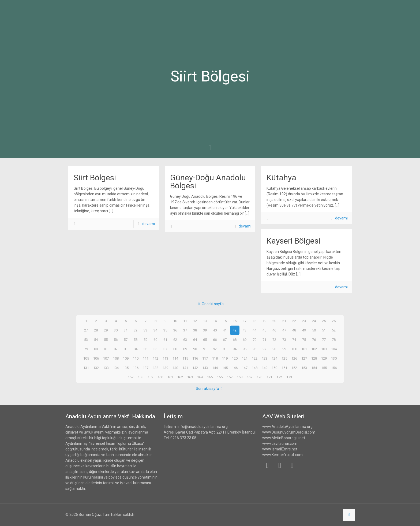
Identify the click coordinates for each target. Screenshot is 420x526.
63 (185, 340)
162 (180, 377)
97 (264, 349)
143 (205, 368)
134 (116, 368)
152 (294, 368)
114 (175, 358)
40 (215, 330)
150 (274, 368)
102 (314, 349)
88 (175, 349)
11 (185, 321)
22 (294, 321)
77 (324, 340)
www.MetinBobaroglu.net (284, 438)
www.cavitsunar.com (280, 443)
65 (205, 340)
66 (215, 340)
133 (106, 368)
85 (145, 349)
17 (245, 321)
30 (116, 330)
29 (106, 330)
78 (334, 340)
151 (284, 368)
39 (205, 330)
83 (126, 349)
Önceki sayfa (210, 304)
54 (96, 340)
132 (96, 368)
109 (126, 358)
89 (185, 349)
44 (254, 330)
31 (126, 330)
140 (175, 368)
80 (96, 349)
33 (145, 330)
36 (175, 330)
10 (175, 321)
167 (230, 377)
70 (254, 340)
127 (304, 358)
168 (240, 377)
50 (314, 330)
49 (304, 330)
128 (314, 358)
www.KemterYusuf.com (282, 455)
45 (264, 330)
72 (274, 340)
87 (165, 349)
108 (116, 358)
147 (245, 368)
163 (190, 377)
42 (235, 330)
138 (155, 368)
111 (145, 358)
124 (274, 358)
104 (334, 349)
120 (235, 358)
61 (165, 340)
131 (86, 368)
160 (160, 377)
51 (324, 330)
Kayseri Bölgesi (293, 241)
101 (304, 349)
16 (235, 321)
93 (225, 349)
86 (155, 349)
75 (304, 340)
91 (205, 349)
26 (334, 321)
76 (314, 340)
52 (334, 330)
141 (185, 368)
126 (294, 358)
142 (195, 368)
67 (225, 340)
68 (235, 340)
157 (131, 377)
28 (96, 330)
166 (220, 377)
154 (314, 368)
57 (126, 340)
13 (205, 321)
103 (324, 349)
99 (284, 349)
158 (141, 377)
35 (165, 330)
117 (205, 358)
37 (185, 330)
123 (264, 358)
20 (274, 321)
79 (86, 349)
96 (254, 349)
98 (274, 349)
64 (195, 340)
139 (165, 368)
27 (86, 330)
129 (324, 358)
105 (86, 358)
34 (155, 330)
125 (284, 358)
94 (235, 349)
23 (304, 321)
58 (136, 340)
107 (106, 358)
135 (126, 368)
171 (269, 377)
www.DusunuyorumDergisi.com (289, 432)
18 (254, 321)
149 (264, 368)
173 (289, 377)
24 (314, 321)
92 (215, 349)
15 (225, 321)
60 (155, 340)
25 (324, 321)
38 (195, 330)
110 (136, 358)
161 (170, 377)
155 (324, 368)
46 (274, 330)
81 (106, 349)
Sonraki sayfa (210, 389)
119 (225, 358)
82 (116, 349)
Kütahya (281, 178)
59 (145, 340)
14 (215, 321)
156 (334, 368)
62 (175, 340)
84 (136, 349)
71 (264, 340)
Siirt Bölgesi (95, 178)
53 (86, 340)
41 (225, 330)
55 (106, 340)
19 (264, 321)
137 (145, 368)
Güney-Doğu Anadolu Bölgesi (208, 182)
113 (165, 358)
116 (195, 358)
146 (235, 368)
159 (151, 377)
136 (136, 368)
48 (294, 330)
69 (245, 340)
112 (155, 358)
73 (284, 340)
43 (245, 330)
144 (215, 368)
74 (294, 340)
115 (185, 358)
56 (116, 340)
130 (334, 358)
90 (195, 349)
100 (294, 349)
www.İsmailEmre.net (280, 449)
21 (284, 321)
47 (284, 330)
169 (250, 377)
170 (260, 377)
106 (96, 358)
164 (200, 377)
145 (225, 368)
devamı (149, 224)
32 (136, 330)
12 (195, 321)
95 (245, 349)
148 (254, 368)
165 (210, 377)
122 (254, 358)
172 (279, 377)
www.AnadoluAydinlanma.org (287, 427)
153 (304, 368)
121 (245, 358)
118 (215, 358)
